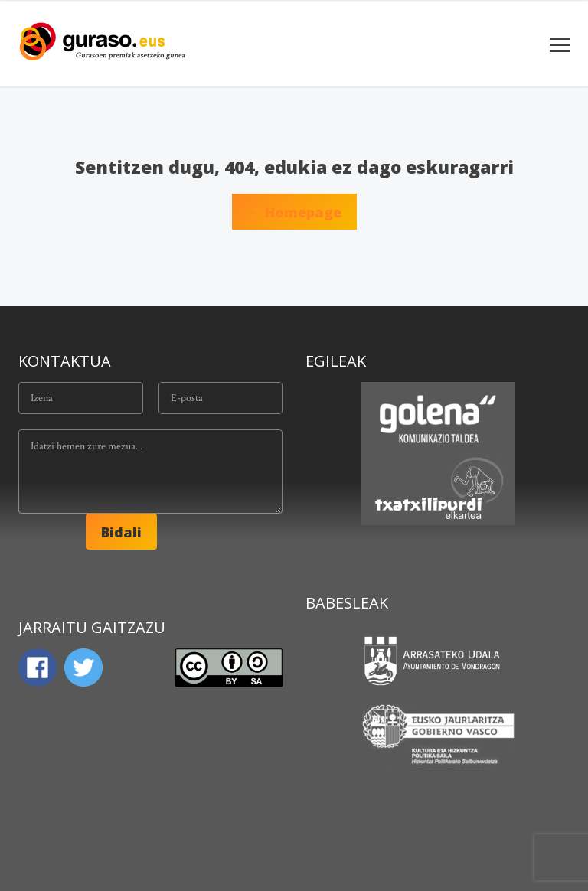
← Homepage (294, 212)
